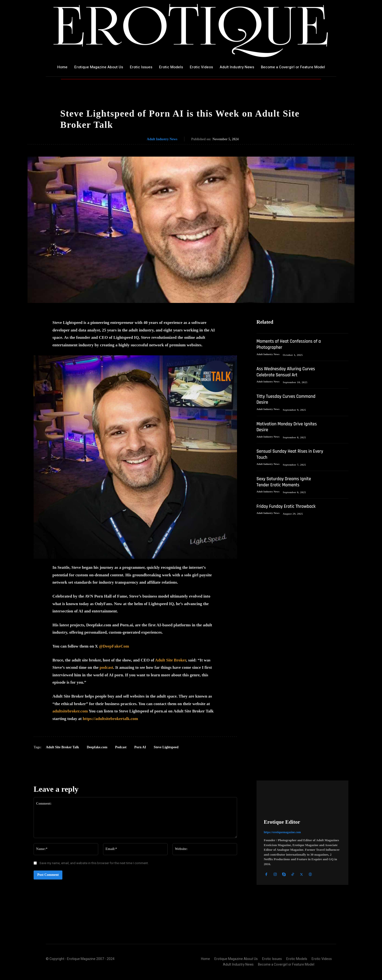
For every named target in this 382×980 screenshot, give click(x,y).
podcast (106, 667)
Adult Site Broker (171, 660)
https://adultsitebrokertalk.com (110, 719)
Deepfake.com (97, 747)
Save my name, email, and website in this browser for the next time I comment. (94, 863)
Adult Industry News (162, 139)
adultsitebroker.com (70, 711)
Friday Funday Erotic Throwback (288, 505)
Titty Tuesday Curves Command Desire (288, 399)
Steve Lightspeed (166, 747)
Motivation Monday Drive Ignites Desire (289, 426)
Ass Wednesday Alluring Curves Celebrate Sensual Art (288, 372)
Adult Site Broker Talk (62, 747)
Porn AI (140, 747)
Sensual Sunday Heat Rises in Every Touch (286, 453)
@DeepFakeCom (114, 646)
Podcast (121, 747)
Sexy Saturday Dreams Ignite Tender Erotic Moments (286, 481)
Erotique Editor (282, 822)
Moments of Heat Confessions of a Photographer (289, 345)
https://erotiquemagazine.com (282, 832)
